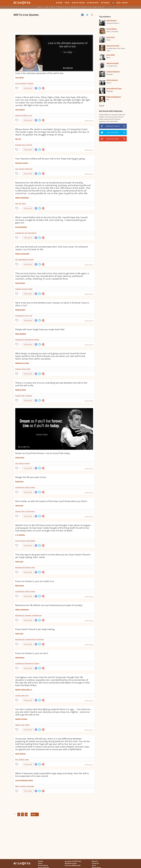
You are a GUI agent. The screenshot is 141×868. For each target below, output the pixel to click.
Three (24, 369)
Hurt (17, 541)
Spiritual (18, 369)
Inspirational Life (30, 639)
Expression (23, 83)
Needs (30, 289)
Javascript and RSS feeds (73, 861)
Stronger (29, 145)
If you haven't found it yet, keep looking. (35, 629)
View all (102, 106)
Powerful (18, 289)
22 (20, 150)
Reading (22, 759)
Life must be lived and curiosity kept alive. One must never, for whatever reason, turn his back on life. (52, 248)
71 (20, 88)
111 (20, 668)
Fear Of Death (31, 541)
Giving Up (18, 115)
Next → (35, 814)
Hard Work (40, 639)
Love (17, 83)
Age (23, 725)
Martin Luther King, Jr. (24, 690)
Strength (31, 260)
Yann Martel (20, 110)
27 (20, 730)
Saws (23, 396)
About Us (95, 861)
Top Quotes (105, 3)
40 (20, 596)
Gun (17, 169)
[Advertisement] (54, 25)
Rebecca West (21, 390)
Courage (18, 695)
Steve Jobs (19, 505)
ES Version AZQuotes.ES (73, 865)
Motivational (32, 233)
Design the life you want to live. (31, 477)
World (28, 369)
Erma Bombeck (21, 227)
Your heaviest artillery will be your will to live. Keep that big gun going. (50, 159)
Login (118, 3)
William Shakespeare (114, 97)
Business (28, 567)
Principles (28, 615)
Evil (20, 203)
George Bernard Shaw (114, 88)
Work (23, 511)
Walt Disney (20, 658)
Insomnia (23, 786)
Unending (29, 396)
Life (16, 203)
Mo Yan (18, 139)
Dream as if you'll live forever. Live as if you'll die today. (43, 453)
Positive (37, 340)
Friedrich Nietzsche (113, 72)
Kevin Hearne (20, 754)
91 (20, 572)
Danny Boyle (20, 283)
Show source (89, 120)
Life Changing (30, 511)
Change (21, 463)
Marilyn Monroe (112, 80)
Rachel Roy (19, 481)
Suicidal (18, 396)
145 (20, 238)
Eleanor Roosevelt (22, 254)
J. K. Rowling (20, 535)
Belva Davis (20, 586)
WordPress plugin (71, 863)
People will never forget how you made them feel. (40, 329)
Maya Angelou (21, 334)
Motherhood (20, 615)
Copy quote (28, 88)
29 (20, 516)
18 (20, 492)
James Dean (20, 457)
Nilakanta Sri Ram (22, 363)
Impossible (30, 786)
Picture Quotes (93, 3)
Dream (33, 591)
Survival (22, 169)
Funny (27, 316)
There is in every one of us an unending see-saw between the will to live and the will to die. (51, 384)
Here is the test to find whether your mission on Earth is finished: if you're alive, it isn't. (52, 304)
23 (20, 208)
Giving (24, 203)
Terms (94, 865)
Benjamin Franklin (113, 46)
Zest (27, 695)
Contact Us (95, 863)
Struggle (18, 145)
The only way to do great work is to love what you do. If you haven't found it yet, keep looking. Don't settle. (53, 556)
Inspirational (19, 233)
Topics (67, 3)
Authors (59, 3)
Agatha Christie (21, 719)
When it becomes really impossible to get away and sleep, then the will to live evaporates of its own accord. (52, 775)
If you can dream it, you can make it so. (35, 581)
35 (20, 264)
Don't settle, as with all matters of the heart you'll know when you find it (51, 501)
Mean (27, 759)
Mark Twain (111, 37)
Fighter (27, 725)
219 (20, 468)
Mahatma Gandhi (113, 63)
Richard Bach (20, 310)
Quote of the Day (78, 3)
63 (20, 320)
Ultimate (30, 83)
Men (23, 695)
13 (20, 620)
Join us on (113, 126)
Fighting (25, 115)
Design (33, 487)
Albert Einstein (112, 20)
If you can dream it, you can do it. (32, 653)
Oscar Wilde (111, 55)
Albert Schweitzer (22, 198)
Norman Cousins (22, 163)
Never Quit (29, 169)
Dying (24, 145)
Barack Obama (112, 29)
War (17, 759)
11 (20, 791)
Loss (30, 115)
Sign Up (125, 3)
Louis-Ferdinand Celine (24, 780)
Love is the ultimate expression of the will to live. (40, 73)
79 (20, 644)
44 (20, 120)
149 (20, 344)
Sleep (17, 786)
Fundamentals (37, 615)
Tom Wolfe (19, 78)
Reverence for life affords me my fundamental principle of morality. (49, 605)
